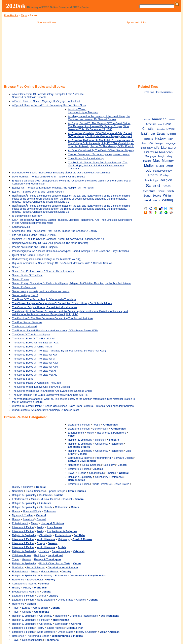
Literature (168, 147)
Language (170, 143)
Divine (170, 129)
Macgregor (151, 156)
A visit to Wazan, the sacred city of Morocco (83, 111)
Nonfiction (74, 465)
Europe (82, 473)
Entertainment (76, 433)
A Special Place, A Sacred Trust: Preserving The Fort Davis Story (49, 105)
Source (157, 196)
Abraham (146, 120)
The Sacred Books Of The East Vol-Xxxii (35, 367)
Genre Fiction (100, 429)
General (27, 559)
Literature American (158, 152)
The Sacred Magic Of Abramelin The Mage (36, 383)
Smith (170, 191)
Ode (148, 171)
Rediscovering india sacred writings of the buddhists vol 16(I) (47, 259)
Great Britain (97, 473)
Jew (151, 143)
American (159, 119)
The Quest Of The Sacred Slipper (31, 334)
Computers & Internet (80, 458)
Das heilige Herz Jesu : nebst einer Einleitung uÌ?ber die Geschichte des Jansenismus (61, 173)
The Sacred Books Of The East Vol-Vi (34, 359)
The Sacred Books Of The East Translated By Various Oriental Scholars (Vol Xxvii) (59, 351)
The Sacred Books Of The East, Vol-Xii (34, 371)
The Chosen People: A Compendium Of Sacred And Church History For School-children (62, 303)
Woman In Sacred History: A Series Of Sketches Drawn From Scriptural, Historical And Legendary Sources (73, 406)
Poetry (96, 425)
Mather (147, 161)
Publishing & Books (38, 636)
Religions (40, 555)
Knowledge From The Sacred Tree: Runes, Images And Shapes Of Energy (54, 231)
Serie (161, 191)
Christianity (102, 444)
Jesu (144, 143)
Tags (24, 15)
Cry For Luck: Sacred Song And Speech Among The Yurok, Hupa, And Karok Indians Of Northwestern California (98, 165)
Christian (149, 129)
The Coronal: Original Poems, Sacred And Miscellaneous (45, 307)
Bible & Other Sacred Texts (55, 563)
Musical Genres (50, 499)
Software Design (123, 458)
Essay (161, 133)
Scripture (149, 191)
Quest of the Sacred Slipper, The (31, 255)
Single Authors (55, 628)
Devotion (161, 129)
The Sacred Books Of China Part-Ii (32, 347)
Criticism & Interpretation (84, 616)
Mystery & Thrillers (23, 515)
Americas (28, 519)
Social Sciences (91, 465)
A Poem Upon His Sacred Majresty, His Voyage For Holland (46, 101)
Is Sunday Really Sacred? (27, 216)
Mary (169, 156)
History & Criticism (23, 487)
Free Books (11, 15)
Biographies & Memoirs (25, 592)
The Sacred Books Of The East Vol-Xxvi (35, 363)
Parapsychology (162, 171)
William (168, 195)
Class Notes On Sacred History (86, 158)
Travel (71, 473)
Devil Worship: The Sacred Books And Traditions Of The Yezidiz (48, 177)
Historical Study (32, 511)
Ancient (172, 120)
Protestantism (63, 535)
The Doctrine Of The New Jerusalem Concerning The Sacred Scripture (52, 318)
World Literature (102, 484)
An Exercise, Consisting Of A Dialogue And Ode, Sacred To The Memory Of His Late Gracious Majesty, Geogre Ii (100, 135)
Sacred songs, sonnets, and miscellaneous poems (41, 291)
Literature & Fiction (79, 425)
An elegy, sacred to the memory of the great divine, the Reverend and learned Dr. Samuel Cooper (99, 118)
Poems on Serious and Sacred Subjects (35, 247)
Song (147, 195)
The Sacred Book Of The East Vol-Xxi (34, 338)
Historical (149, 139)
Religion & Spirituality (80, 440)
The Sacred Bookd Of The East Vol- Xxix (35, 343)
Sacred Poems (21, 279)
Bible (167, 124)
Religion (166, 180)
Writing (168, 200)
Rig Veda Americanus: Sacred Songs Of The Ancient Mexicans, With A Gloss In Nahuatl (62, 263)
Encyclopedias (35, 580)
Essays (41, 543)
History (16, 511)
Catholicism (62, 507)
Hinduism (101, 440)
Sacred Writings (61, 551)
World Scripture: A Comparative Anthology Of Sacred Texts (45, 410)
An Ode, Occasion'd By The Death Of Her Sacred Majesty (101, 150)
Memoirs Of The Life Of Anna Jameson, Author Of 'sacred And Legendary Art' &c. (58, 239)
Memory (168, 161)
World (147, 200)
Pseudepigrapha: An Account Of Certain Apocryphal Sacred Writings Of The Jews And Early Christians (70, 251)
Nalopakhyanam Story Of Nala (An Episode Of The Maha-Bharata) (50, 243)
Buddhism (45, 495)
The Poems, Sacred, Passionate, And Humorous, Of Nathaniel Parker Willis (55, 330)
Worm (156, 200)
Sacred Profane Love (24, 287)
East (145, 133)
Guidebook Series (32, 640)
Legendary (147, 148)
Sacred (16, 267)
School (167, 186)
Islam (171, 139)
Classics (81, 600)
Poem (153, 175)
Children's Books (22, 555)
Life (157, 148)
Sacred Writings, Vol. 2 (25, 295)
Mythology (64, 539)
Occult (169, 166)
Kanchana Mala (21, 227)
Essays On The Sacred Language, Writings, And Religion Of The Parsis (53, 188)
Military (27, 588)
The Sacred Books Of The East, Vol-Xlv (35, 375)
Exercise (172, 134)
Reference (117, 444)
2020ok (16, 6)
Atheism (151, 124)
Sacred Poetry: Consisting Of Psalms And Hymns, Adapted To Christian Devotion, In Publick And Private (71, 283)
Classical (67, 499)
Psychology (151, 180)
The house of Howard (24, 326)
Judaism (44, 551)
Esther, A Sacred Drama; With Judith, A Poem (38, 192)
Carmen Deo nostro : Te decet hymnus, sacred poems (99, 154)
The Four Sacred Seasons (27, 322)
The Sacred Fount (22, 379)
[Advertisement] (47, 54)
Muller (149, 166)
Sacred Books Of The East (27, 275)
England (111, 473)
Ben (160, 124)
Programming (103, 458)
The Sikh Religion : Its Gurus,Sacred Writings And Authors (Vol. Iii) (50, 395)
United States (121, 484)
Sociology (109, 465)
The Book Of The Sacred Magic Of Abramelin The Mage (44, 299)
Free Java (149, 92)
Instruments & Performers (111, 433)
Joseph (159, 143)
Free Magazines (164, 92)
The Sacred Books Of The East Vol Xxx (34, 355)
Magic (161, 156)
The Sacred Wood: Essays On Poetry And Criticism (41, 387)
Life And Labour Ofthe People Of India (34, 235)
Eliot (153, 134)
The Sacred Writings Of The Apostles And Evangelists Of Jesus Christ (52, 391)
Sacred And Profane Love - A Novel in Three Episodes (43, 271)
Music (90, 433)
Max (156, 161)
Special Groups (56, 491)
